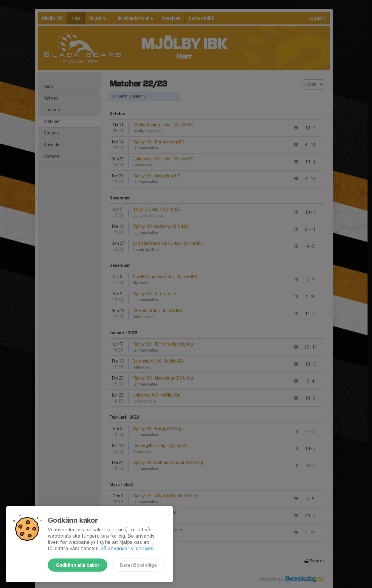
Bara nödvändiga (138, 565)
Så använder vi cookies (127, 548)
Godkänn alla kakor (77, 565)
